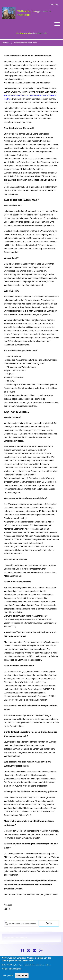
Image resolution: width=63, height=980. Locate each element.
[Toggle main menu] (31, 24)
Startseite (6, 43)
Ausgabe (8, 905)
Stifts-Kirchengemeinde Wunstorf (34, 13)
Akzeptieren (8, 978)
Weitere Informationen (11, 971)
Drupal (24, 938)
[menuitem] (54, 5)
